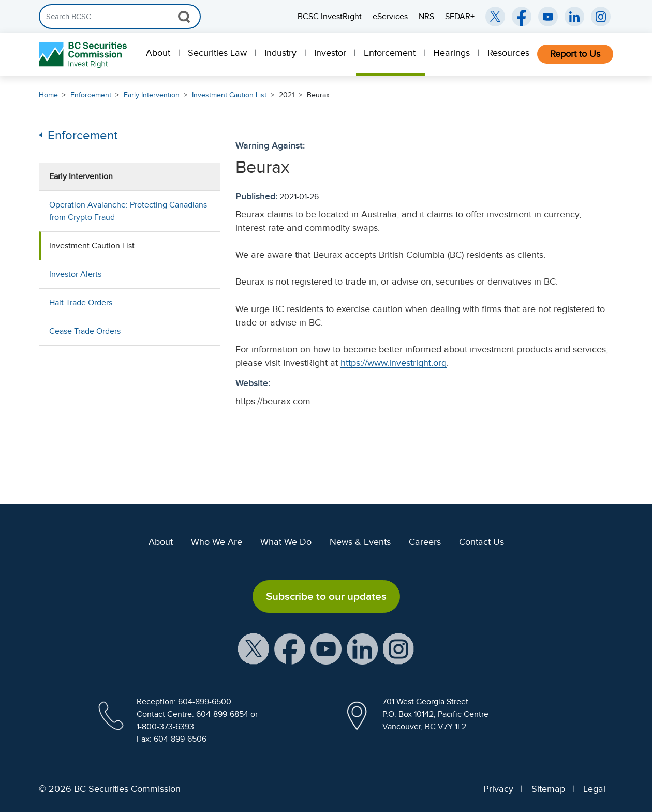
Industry (280, 53)
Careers (425, 542)
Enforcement (390, 53)
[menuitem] (159, 54)
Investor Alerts (75, 274)
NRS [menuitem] (426, 17)
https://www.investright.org (394, 363)
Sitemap (548, 789)
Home (48, 95)
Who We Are (217, 542)
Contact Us (481, 542)
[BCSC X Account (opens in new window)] (254, 648)
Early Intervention (152, 95)
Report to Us (575, 54)
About (158, 53)
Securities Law (217, 53)
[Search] (120, 17)
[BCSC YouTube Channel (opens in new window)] (548, 17)
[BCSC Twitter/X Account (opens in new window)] (495, 17)
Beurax (318, 95)
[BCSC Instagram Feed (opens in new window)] (601, 17)
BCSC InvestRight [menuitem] (330, 17)
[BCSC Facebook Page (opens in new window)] (522, 17)
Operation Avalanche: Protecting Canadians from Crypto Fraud (128, 211)
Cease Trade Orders (85, 331)
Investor (330, 53)
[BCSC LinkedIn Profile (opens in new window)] (362, 648)
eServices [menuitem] (390, 17)
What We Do (286, 542)
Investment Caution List (229, 95)
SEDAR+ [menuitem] (460, 17)
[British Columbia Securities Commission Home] (84, 55)
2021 (287, 95)
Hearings (451, 53)
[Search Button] (184, 17)
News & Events (360, 542)
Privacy (498, 789)
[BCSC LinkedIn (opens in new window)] (574, 17)
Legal (594, 789)
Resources (508, 53)
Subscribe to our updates (326, 596)
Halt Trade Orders (81, 303)
